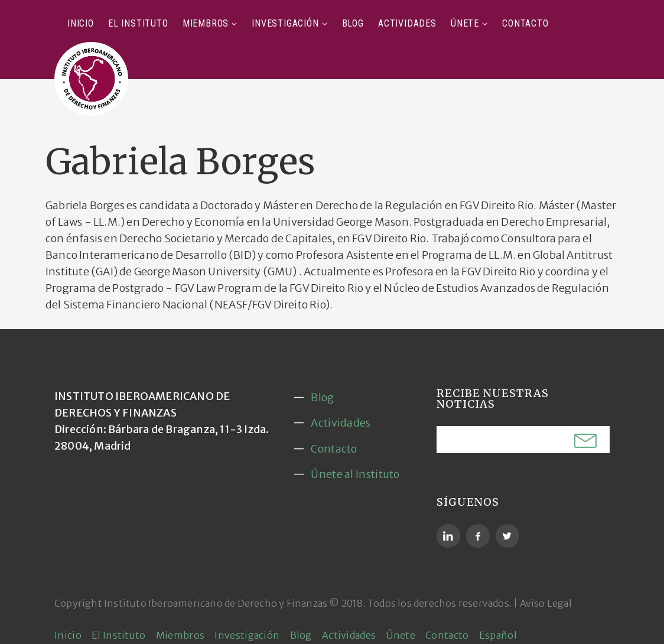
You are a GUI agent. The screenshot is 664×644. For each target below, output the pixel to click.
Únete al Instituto (355, 474)
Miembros (206, 23)
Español (498, 635)
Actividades (407, 23)
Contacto (525, 23)
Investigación (285, 23)
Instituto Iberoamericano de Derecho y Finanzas (216, 603)
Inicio (81, 23)
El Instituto (138, 23)
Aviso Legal (546, 603)
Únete (465, 23)
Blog (353, 23)
